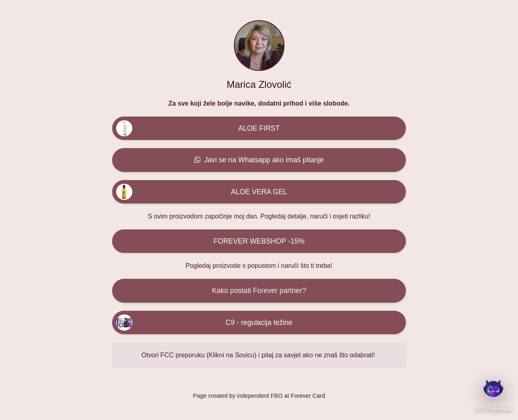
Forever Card (308, 396)
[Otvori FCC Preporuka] (493, 388)
